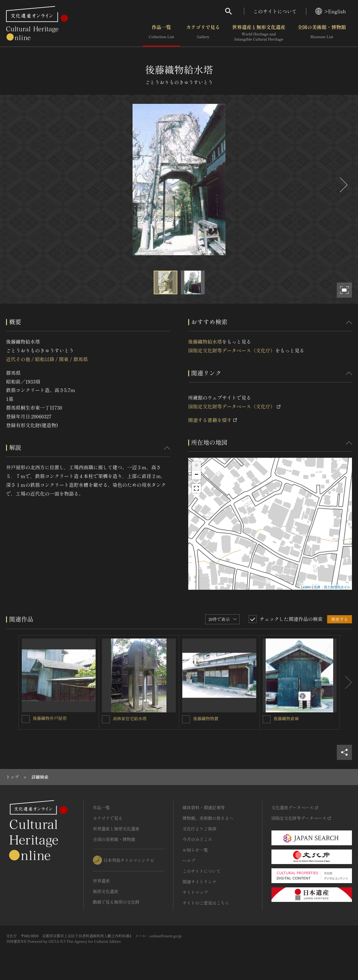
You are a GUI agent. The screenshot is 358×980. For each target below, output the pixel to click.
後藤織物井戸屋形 (50, 718)
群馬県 (80, 359)
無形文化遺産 (106, 891)
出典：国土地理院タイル (332, 587)
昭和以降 (44, 359)
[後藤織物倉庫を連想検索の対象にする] (267, 719)
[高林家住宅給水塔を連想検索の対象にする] (106, 719)
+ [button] (196, 466)
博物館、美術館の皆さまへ (208, 818)
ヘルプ (189, 860)
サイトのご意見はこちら (206, 903)
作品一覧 (161, 33)
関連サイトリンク (199, 882)
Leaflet (306, 587)
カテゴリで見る (203, 33)
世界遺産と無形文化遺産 (259, 33)
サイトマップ (195, 892)
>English (331, 11)
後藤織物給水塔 (205, 342)
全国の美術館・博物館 (322, 33)
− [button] (196, 475)
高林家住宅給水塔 (130, 718)
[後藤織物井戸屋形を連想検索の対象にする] (26, 719)
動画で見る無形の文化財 (116, 902)
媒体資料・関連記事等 (204, 807)
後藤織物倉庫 (286, 718)
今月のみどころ (197, 839)
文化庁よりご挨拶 (199, 829)
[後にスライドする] (343, 185)
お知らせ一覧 (195, 850)
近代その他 (18, 359)
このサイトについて (275, 11)
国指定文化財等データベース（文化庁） (232, 350)
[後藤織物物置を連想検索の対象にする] (186, 719)
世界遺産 (101, 881)
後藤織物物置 (206, 718)
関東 (64, 359)
